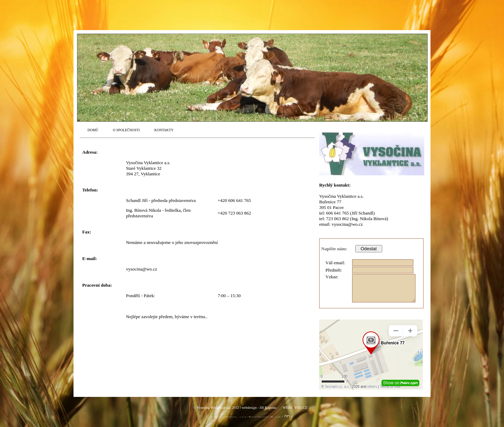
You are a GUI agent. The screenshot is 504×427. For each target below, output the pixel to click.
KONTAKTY (164, 130)
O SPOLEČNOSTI (126, 130)
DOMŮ (93, 130)
